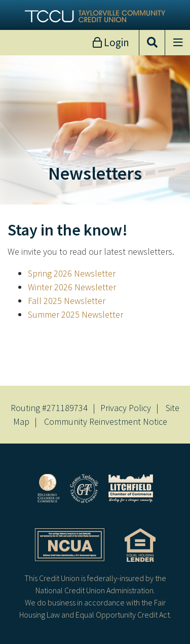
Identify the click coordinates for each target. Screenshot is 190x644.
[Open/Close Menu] (177, 43)
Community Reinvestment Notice (106, 421)
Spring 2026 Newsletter (72, 273)
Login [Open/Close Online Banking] (116, 42)
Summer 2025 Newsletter (75, 314)
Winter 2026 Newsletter (72, 287)
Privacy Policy (126, 408)
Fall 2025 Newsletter (67, 301)
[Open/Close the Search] (152, 43)
